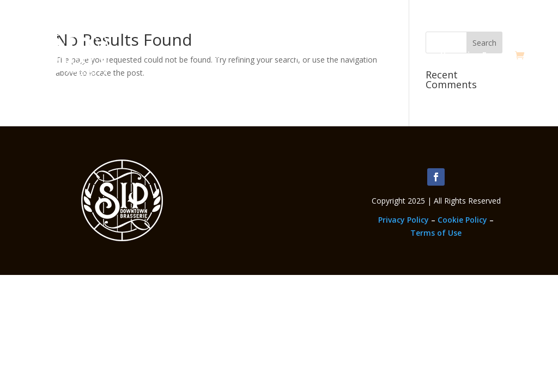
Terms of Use (436, 233)
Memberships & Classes (298, 55)
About (216, 55)
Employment (393, 55)
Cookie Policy (462, 220)
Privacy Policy (404, 220)
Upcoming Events (475, 55)
